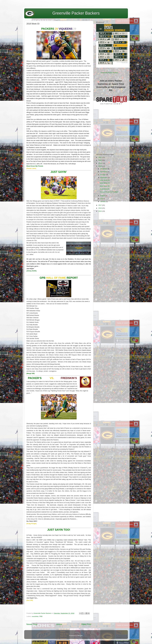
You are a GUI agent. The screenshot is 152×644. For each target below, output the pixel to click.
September (104, 178)
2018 (100, 166)
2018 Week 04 (105, 180)
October (103, 175)
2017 (100, 205)
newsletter (35, 616)
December (104, 169)
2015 (100, 211)
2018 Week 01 (105, 189)
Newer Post (32, 624)
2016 (100, 208)
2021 (100, 157)
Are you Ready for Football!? (109, 192)
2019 (100, 163)
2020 (100, 160)
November (104, 172)
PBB (41, 616)
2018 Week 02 (105, 186)
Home (59, 624)
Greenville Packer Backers (76, 13)
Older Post (86, 624)
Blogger (80, 636)
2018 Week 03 (105, 183)
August (103, 196)
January (103, 202)
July (102, 199)
